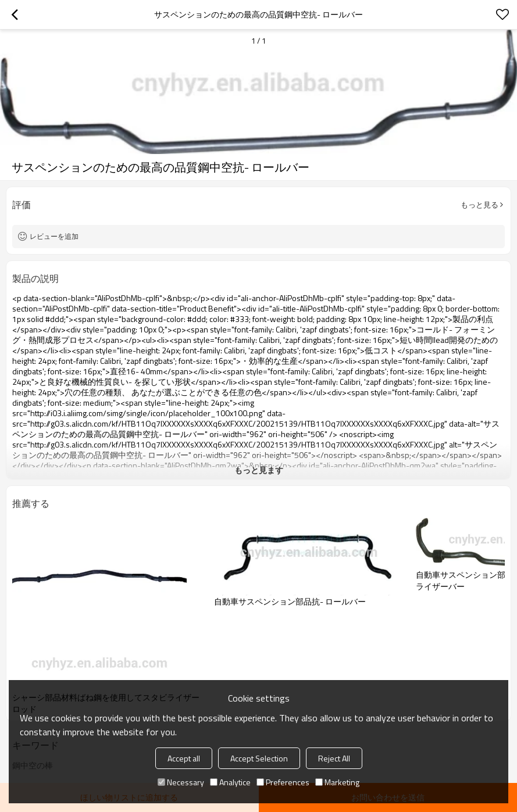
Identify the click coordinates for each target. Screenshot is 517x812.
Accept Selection (259, 758)
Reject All (334, 758)
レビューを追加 (54, 236)
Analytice (230, 782)
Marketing (337, 782)
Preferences (283, 782)
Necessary (181, 782)
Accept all (184, 758)
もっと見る (479, 205)
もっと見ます (259, 470)
